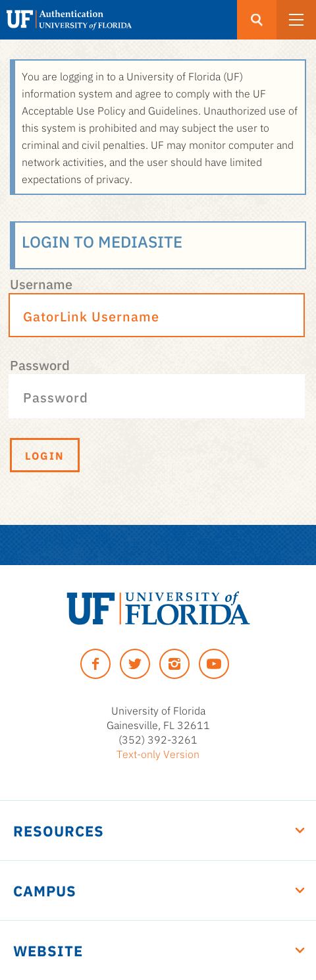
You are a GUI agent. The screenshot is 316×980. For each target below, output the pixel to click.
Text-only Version (158, 753)
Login (45, 455)
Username (41, 283)
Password (40, 364)
